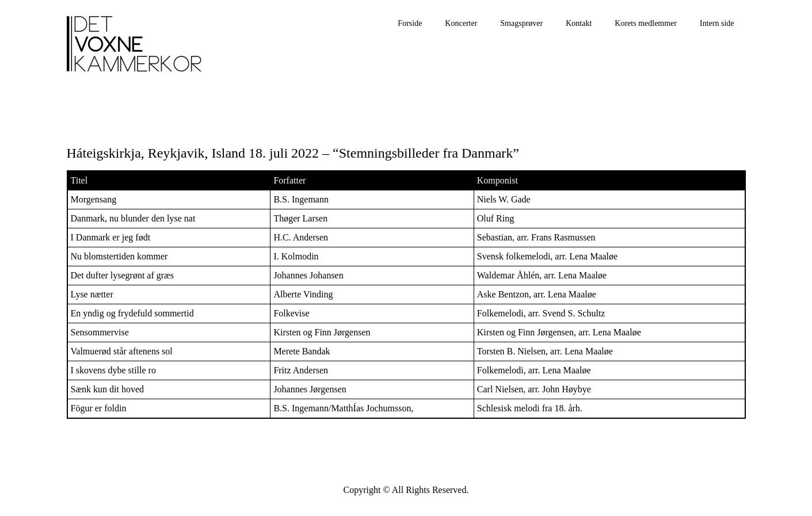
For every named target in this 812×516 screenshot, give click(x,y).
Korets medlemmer (646, 23)
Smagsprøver (521, 23)
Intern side (717, 23)
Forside (410, 23)
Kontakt (579, 23)
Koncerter (461, 23)
